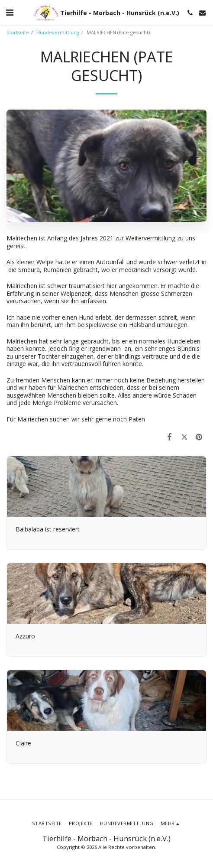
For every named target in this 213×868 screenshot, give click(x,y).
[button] (10, 12)
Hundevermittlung (58, 32)
